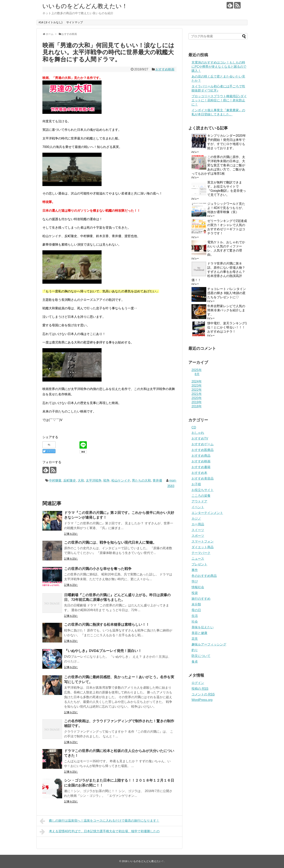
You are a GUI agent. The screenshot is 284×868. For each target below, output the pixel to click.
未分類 (196, 604)
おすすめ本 (199, 473)
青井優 (157, 480)
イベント (198, 507)
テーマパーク (201, 553)
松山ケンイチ (121, 480)
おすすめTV (200, 438)
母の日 (196, 610)
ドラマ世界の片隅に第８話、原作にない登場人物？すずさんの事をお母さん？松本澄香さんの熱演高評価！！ (218, 272)
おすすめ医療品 (203, 450)
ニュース (198, 559)
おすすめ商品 (201, 456)
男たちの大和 (141, 480)
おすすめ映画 (165, 69)
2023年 (197, 386)
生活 (195, 616)
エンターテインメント (207, 513)
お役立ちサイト (203, 490)
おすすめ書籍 (201, 467)
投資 (195, 593)
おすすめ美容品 (203, 478)
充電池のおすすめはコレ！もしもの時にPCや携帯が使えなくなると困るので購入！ (219, 67)
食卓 (195, 662)
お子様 (196, 484)
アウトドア (199, 501)
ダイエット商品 (203, 547)
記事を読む (71, 534)
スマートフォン (203, 541)
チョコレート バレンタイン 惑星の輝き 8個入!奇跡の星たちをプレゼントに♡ (227, 293)
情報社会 (198, 587)
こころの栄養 (201, 496)
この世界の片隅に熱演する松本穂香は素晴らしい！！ (107, 625)
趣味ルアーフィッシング (209, 644)
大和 (81, 480)
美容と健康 (199, 633)
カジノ (196, 519)
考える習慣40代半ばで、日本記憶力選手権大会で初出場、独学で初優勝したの (100, 832)
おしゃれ (198, 433)
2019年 (197, 402)
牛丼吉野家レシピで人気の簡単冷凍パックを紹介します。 (226, 310)
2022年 (197, 390)
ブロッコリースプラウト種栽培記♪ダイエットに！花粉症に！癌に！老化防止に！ (219, 100)
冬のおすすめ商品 (204, 576)
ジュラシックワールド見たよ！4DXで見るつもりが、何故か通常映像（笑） (226, 208)
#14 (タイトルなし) (51, 22)
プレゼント (199, 564)
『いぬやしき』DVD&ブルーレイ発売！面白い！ (103, 651)
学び (195, 581)
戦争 (106, 480)
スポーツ (198, 536)
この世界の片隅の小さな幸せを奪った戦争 (98, 569)
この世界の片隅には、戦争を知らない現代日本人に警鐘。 (110, 542)
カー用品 (198, 524)
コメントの (203, 694)
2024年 (197, 381)
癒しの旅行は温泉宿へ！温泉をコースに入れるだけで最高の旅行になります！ (99, 821)
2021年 (197, 394)
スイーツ (198, 530)
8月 (197, 374)
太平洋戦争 (94, 480)
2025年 (197, 370)
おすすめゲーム (203, 444)
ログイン (198, 683)
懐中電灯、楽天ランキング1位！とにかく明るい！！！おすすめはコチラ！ (227, 327)
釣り (195, 650)
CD (194, 427)
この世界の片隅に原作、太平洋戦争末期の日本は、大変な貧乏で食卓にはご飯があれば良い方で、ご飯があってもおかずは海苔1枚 (218, 165)
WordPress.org (202, 700)
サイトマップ (75, 22)
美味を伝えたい (203, 627)
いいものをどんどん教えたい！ (85, 6)
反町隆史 (70, 480)
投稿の (200, 689)
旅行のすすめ (201, 599)
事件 (195, 570)
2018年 (197, 406)
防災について (201, 656)
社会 (195, 622)
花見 (195, 639)
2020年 (197, 398)
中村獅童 (55, 480)
